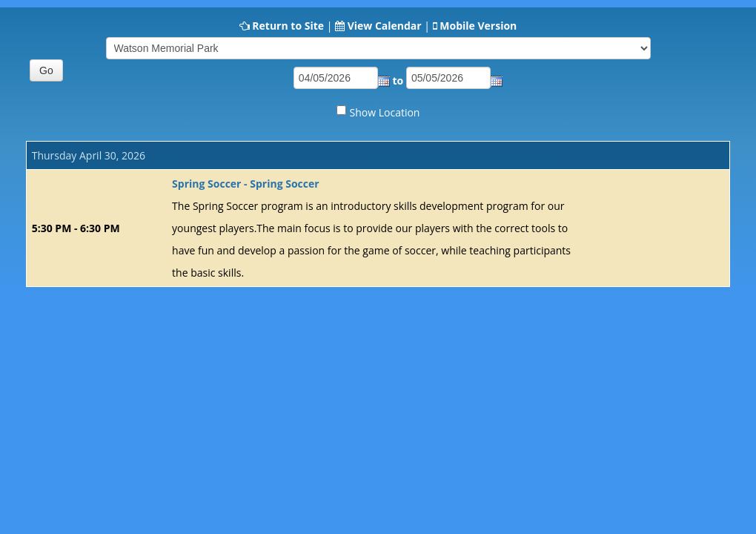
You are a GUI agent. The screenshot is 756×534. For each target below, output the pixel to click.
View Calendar (385, 26)
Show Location (385, 112)
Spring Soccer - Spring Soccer (245, 184)
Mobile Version (478, 26)
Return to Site (288, 26)
